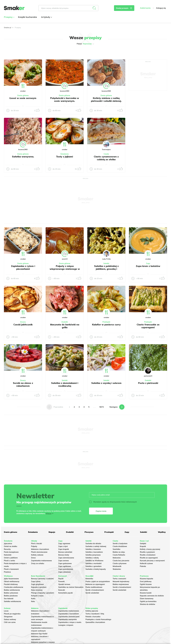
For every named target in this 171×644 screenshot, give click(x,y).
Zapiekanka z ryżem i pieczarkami (23, 267)
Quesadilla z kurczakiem (95, 622)
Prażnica (7, 572)
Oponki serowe (64, 584)
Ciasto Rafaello (119, 555)
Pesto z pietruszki (148, 383)
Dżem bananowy (147, 599)
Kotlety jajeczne (92, 611)
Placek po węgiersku (12, 614)
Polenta (143, 566)
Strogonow (8, 617)
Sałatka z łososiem (93, 549)
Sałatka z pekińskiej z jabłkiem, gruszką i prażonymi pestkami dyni (106, 269)
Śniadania (65, 154)
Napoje (52, 532)
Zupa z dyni (63, 546)
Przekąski (106, 322)
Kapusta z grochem (39, 587)
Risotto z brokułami (148, 555)
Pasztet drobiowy (11, 584)
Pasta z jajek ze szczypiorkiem (98, 581)
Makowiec (117, 558)
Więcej (49, 514)
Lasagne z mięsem (66, 625)
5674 (102, 407)
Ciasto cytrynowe (120, 563)
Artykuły (46, 17)
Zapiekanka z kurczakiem (69, 614)
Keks (33, 601)
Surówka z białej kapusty (96, 569)
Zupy (148, 263)
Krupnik (143, 546)
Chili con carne (10, 622)
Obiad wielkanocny (12, 581)
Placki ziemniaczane (39, 552)
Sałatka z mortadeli (94, 563)
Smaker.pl (8, 28)
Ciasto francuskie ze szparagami (148, 326)
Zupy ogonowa (64, 544)
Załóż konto (145, 8)
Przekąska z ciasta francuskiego (98, 619)
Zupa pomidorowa (66, 569)
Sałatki (106, 263)
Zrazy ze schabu (38, 563)
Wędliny (162, 532)
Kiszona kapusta (146, 579)
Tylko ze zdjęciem (21, 51)
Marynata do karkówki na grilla (65, 326)
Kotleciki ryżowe (146, 563)
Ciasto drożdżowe (120, 546)
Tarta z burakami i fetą (95, 614)
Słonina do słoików (147, 604)
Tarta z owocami (119, 579)
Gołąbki (143, 544)
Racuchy (7, 549)
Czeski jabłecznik (23, 325)
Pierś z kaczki (37, 544)
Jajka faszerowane (11, 579)
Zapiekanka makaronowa (41, 561)
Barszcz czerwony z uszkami (42, 579)
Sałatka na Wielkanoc (94, 561)
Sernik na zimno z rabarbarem (23, 384)
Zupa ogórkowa (65, 566)
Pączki (61, 579)
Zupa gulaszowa (65, 563)
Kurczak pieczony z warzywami (152, 561)
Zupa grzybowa (37, 584)
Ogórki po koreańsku (148, 601)
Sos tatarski (9, 599)
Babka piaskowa (11, 596)
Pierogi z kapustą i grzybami (43, 593)
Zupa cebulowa (64, 572)
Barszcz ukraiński (65, 552)
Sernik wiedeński (92, 593)
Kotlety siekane (37, 555)
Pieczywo (89, 532)
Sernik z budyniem (120, 544)
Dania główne (23, 95)
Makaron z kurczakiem (40, 549)
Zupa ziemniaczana (66, 558)
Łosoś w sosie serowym (23, 98)
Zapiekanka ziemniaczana (69, 617)
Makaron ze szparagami (95, 584)
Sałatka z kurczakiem (94, 552)
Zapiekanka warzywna (68, 619)
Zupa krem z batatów (148, 266)
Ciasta (106, 154)
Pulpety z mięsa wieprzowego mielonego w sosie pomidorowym (65, 269)
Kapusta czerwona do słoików (152, 596)
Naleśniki (8, 555)
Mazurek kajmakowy (121, 581)
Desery (23, 322)
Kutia (33, 599)
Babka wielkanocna (12, 590)
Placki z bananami (11, 569)
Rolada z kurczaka (93, 617)
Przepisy (9, 17)
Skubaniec (117, 569)
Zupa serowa (64, 561)
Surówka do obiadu (93, 544)
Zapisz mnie (101, 511)
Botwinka (89, 579)
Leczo (6, 611)
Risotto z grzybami (147, 552)
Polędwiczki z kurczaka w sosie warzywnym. (65, 100)
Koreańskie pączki (66, 593)
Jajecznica (8, 544)
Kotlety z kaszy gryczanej (150, 549)
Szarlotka (116, 549)
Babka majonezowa (121, 584)
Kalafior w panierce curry (106, 325)
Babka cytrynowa (11, 593)
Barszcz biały (64, 555)
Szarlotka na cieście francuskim (71, 587)
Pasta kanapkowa (11, 552)
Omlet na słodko (11, 546)
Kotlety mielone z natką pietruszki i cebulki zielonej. (106, 100)
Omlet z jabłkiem (11, 558)
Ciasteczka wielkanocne (14, 587)
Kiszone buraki (146, 593)
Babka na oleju (119, 552)
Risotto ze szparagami (149, 558)
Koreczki (62, 590)
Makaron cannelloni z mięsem (43, 642)
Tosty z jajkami (65, 157)
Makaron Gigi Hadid (39, 634)
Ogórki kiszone (146, 584)
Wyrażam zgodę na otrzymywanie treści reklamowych (113, 502)
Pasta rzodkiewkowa (94, 587)
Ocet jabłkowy (146, 581)
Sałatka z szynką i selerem (106, 383)
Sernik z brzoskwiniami (95, 590)
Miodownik (117, 566)
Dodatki (65, 322)
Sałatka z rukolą (92, 558)
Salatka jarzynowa (93, 555)
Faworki (62, 581)
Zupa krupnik (64, 549)
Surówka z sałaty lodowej (96, 546)
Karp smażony (37, 590)
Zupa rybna (36, 581)
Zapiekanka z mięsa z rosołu (70, 622)
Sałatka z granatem (94, 566)
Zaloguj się (161, 8)
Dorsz (33, 558)
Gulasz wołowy (10, 619)
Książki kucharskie (27, 17)
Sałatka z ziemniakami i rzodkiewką (65, 384)
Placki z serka (9, 561)
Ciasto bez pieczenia (121, 561)
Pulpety (34, 546)
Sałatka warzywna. (23, 157)
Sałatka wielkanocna (12, 601)
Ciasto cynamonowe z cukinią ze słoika (106, 158)
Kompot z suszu (37, 596)
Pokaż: (86, 44)
